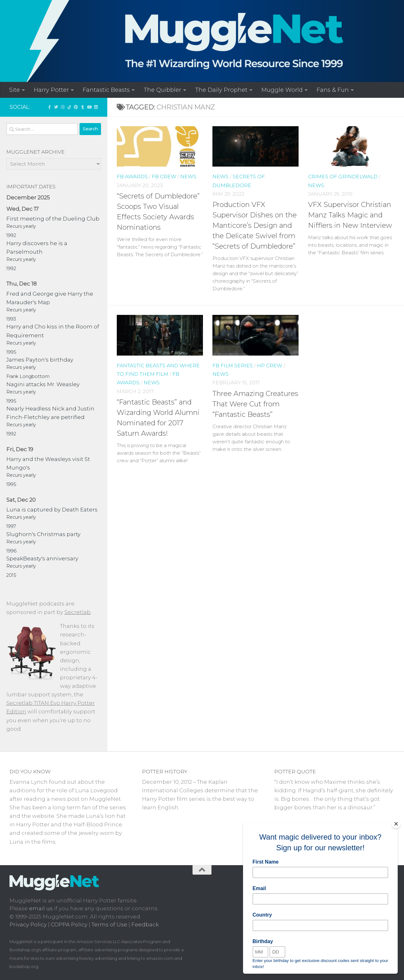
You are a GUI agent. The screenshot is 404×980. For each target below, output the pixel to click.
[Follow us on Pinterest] (76, 107)
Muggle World (282, 90)
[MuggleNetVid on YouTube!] (89, 107)
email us (41, 908)
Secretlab (77, 612)
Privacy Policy (28, 924)
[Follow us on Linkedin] (96, 107)
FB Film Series (233, 366)
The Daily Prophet (221, 90)
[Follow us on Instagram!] (63, 107)
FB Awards (132, 177)
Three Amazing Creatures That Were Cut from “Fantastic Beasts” (255, 404)
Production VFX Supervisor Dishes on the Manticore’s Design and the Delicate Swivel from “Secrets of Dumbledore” (255, 225)
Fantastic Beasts (106, 90)
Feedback (145, 924)
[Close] (396, 824)
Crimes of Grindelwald (343, 177)
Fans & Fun (333, 90)
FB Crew (164, 177)
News (188, 177)
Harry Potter (51, 90)
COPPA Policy (69, 924)
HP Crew (270, 366)
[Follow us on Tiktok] (69, 107)
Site (15, 90)
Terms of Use (109, 924)
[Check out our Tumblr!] (83, 107)
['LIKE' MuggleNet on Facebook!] (49, 107)
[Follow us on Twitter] (56, 107)
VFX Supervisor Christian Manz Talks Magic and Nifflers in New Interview (350, 215)
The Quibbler (162, 90)
